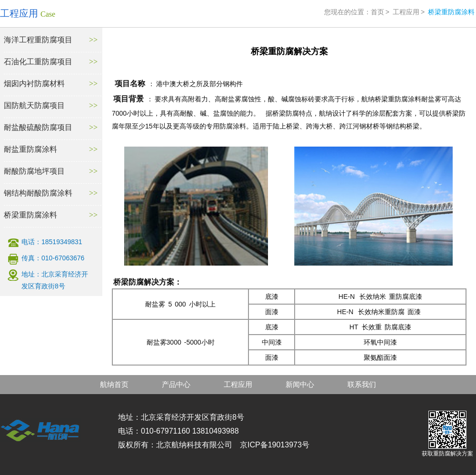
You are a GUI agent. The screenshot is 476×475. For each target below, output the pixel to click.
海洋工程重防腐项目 (38, 40)
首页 (377, 12)
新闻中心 (300, 384)
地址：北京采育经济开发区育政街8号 (55, 280)
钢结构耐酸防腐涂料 (38, 193)
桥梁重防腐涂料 (30, 215)
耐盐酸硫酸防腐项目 (38, 127)
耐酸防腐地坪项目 (34, 171)
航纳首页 (114, 384)
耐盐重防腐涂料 (30, 149)
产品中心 (176, 384)
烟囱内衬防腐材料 (34, 84)
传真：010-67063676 (53, 258)
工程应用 (406, 12)
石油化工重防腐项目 (38, 62)
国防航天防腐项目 (34, 105)
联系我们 (362, 384)
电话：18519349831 (52, 242)
